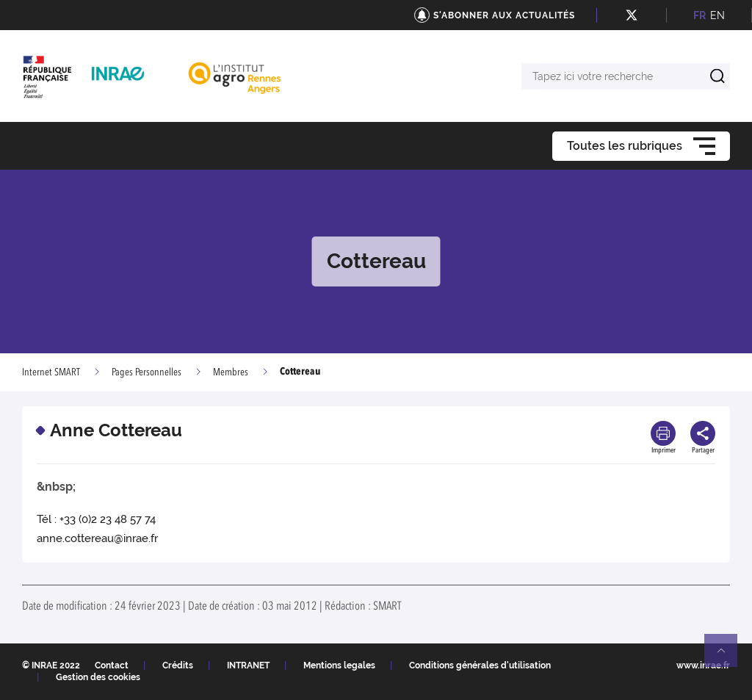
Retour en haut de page (727, 657)
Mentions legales (339, 665)
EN (717, 15)
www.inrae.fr (703, 665)
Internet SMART (51, 372)
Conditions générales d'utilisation (480, 665)
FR (699, 15)
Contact (112, 665)
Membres (231, 372)
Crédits (178, 665)
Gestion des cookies (98, 677)
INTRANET (248, 665)
